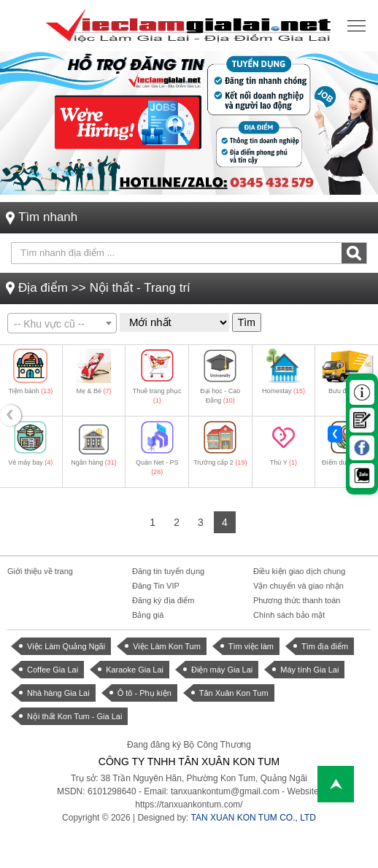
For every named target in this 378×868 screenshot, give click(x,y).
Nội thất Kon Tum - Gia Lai (74, 716)
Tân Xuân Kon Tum (234, 693)
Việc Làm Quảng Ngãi (66, 646)
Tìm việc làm (251, 646)
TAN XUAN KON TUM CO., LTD (254, 818)
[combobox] (62, 323)
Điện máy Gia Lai (222, 670)
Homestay (283, 391)
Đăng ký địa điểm (163, 600)
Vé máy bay (30, 462)
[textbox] (62, 324)
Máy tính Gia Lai (309, 670)
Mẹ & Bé (93, 391)
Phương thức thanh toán (297, 600)
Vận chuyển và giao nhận (298, 586)
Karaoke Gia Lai (135, 670)
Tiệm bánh (30, 391)
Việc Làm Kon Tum (167, 646)
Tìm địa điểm (325, 646)
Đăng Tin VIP (156, 586)
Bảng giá (148, 615)
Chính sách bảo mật (289, 615)
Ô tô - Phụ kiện (144, 693)
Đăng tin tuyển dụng (168, 571)
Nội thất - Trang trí (140, 288)
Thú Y (283, 462)
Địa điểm (43, 288)
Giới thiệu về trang (40, 571)
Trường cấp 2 (220, 462)
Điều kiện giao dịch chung (299, 571)
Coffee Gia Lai (53, 670)
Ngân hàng (94, 462)
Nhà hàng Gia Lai (58, 693)
